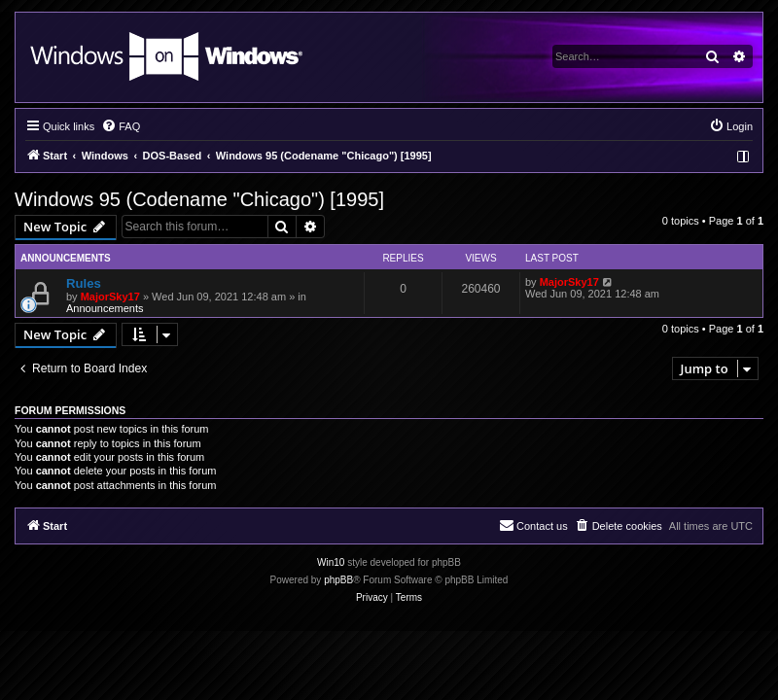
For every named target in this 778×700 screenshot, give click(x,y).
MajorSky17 (110, 297)
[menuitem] (121, 126)
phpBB (338, 580)
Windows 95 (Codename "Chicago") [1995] (199, 199)
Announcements (105, 308)
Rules (84, 283)
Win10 (331, 562)
